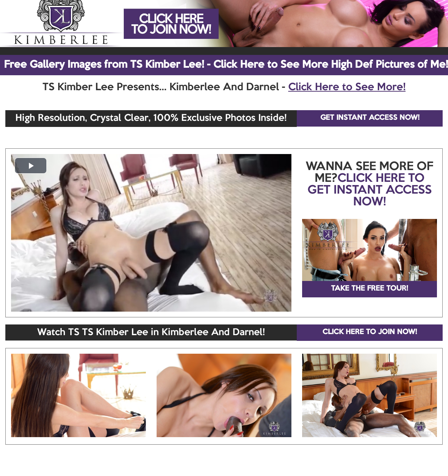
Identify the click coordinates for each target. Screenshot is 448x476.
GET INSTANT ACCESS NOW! (370, 118)
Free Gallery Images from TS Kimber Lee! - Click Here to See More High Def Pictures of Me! (226, 65)
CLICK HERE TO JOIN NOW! (370, 332)
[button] (31, 166)
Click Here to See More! (347, 87)
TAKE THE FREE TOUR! (370, 289)
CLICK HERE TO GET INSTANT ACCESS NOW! (370, 190)
